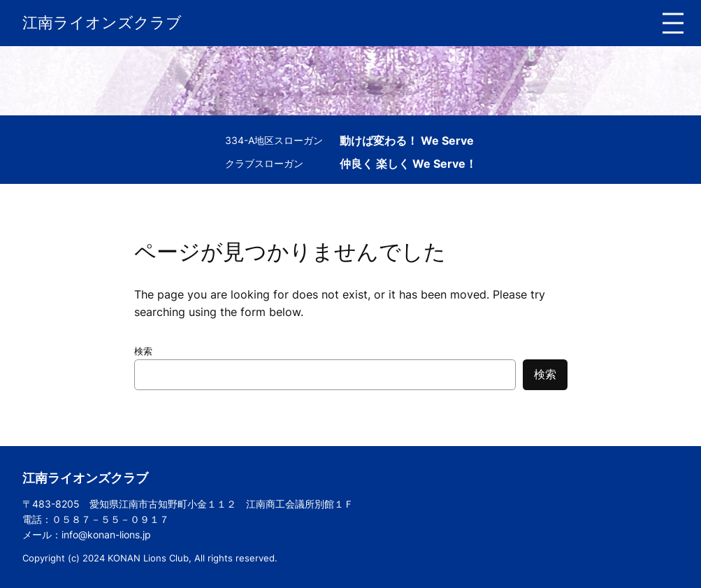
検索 (143, 351)
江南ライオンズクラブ (102, 22)
